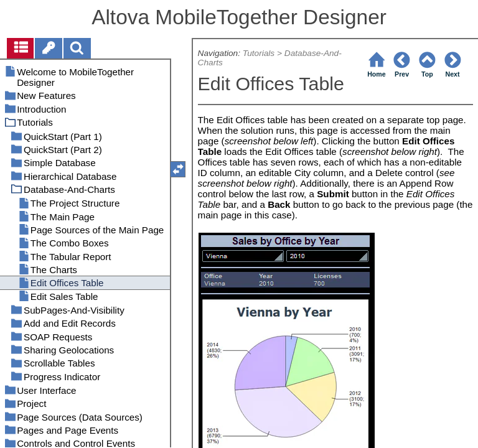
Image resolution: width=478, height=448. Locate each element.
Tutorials (259, 53)
